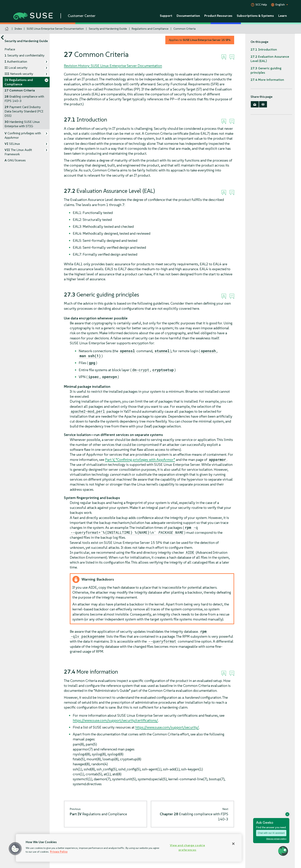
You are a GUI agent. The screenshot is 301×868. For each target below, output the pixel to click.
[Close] (233, 844)
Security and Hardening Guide (108, 29)
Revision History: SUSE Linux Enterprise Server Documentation (113, 66)
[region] (129, 848)
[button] (15, 849)
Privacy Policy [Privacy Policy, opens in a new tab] (59, 852)
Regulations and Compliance (150, 29)
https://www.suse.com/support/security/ (167, 727)
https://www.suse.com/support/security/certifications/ (115, 720)
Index (18, 29)
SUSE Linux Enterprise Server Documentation (55, 29)
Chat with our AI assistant (271, 833)
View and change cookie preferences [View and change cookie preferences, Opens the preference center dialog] (187, 848)
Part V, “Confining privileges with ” (140, 460)
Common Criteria (185, 29)
